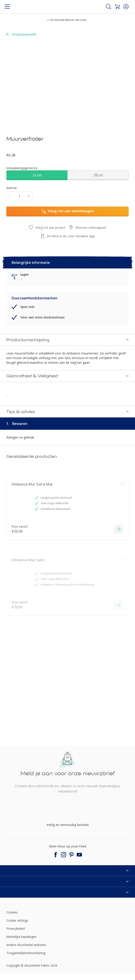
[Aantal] (19, 196)
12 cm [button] (37, 175)
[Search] (108, 7)
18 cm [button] (98, 175)
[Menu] (7, 7)
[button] (126, 7)
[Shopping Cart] (117, 7)
